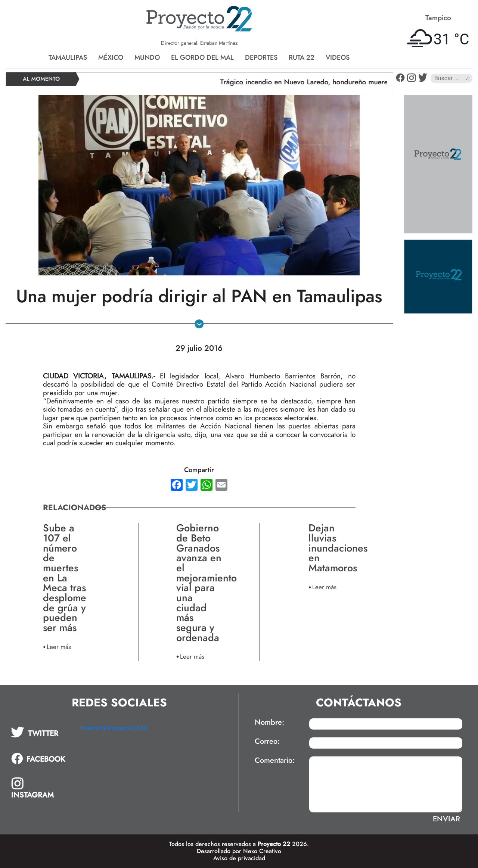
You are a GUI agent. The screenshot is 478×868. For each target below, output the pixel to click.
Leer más (59, 647)
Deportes (261, 57)
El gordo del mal (202, 57)
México (111, 57)
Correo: (267, 741)
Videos (338, 57)
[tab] (40, 732)
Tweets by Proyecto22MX (113, 728)
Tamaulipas (68, 57)
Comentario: (275, 761)
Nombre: (269, 722)
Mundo (147, 57)
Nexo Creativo (262, 851)
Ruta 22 (302, 57)
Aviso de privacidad (239, 858)
